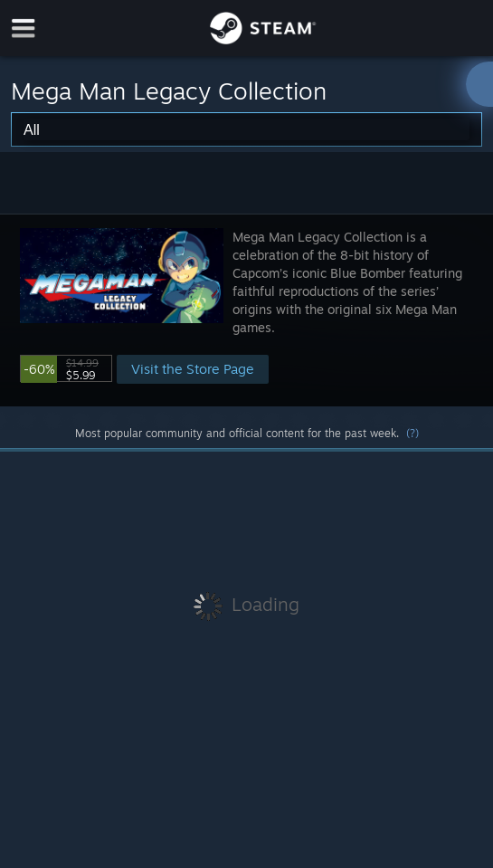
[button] (246, 310)
